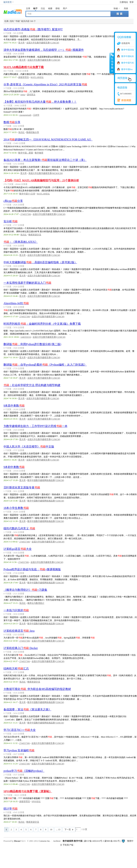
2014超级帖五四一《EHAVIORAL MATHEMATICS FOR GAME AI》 (48, 139)
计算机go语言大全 (18, 549)
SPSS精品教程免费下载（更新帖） (28, 791)
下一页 (68, 830)
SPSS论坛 (36, 801)
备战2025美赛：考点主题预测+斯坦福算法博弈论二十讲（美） (45, 160)
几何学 (36, 115)
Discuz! (17, 841)
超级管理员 (24, 77)
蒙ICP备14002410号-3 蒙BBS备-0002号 (102, 841)
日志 (43, 8)
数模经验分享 (33, 132)
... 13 (58, 830)
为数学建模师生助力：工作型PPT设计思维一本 (35, 426)
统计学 (11, 809)
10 (51, 830)
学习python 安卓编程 (19, 750)
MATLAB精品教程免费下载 (24, 67)
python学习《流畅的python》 (24, 771)
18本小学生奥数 (16, 508)
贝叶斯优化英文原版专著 (22, 487)
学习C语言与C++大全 (20, 730)
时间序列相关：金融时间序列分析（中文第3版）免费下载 (42, 324)
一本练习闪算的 (16, 610)
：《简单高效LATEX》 (21, 242)
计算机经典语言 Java (19, 631)
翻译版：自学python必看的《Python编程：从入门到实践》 (45, 365)
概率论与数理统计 (36, 603)
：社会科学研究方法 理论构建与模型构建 (32, 385)
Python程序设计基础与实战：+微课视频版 (32, 569)
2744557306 (26, 214)
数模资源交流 (35, 235)
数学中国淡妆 (128, 50)
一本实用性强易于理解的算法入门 (27, 283)
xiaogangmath (25, 115)
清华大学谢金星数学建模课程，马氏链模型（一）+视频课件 (44, 50)
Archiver (57, 841)
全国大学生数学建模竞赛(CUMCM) (43, 43)
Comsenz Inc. (45, 841)
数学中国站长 (128, 56)
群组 (58, 8)
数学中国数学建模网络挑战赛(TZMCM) (46, 480)
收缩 (112, 63)
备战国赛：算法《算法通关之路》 (27, 709)
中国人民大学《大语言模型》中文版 (29, 447)
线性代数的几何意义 (19, 528)
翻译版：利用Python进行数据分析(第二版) (32, 344)
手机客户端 (68, 845)
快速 (116, 8)
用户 (65, 8)
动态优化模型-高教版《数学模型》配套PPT (33, 29)
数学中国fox (127, 69)
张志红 (21, 132)
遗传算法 (31, 95)
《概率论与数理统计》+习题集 (25, 590)
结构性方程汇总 (16, 669)
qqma (23, 95)
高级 (126, 8)
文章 (28, 8)
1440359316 (26, 337)
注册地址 (124, 2)
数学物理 (39, 153)
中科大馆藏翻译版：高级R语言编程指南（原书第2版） (40, 262)
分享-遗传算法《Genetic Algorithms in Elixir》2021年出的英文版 (45, 84)
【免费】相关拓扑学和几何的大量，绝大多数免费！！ (40, 102)
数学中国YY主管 (27, 194)
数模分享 (12, 122)
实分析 (11, 221)
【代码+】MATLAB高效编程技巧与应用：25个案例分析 (41, 180)
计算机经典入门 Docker (21, 648)
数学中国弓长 (128, 63)
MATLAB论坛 (37, 77)
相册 (50, 8)
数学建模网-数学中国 (73, 841)
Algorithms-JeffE (16, 303)
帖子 (35, 8)
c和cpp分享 (13, 201)
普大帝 (21, 43)
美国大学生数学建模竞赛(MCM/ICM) (46, 173)
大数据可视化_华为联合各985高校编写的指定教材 (37, 689)
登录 (132, 2)
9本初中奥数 (14, 467)
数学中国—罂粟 (26, 153)
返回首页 (8, 2)
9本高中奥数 (14, 406)
